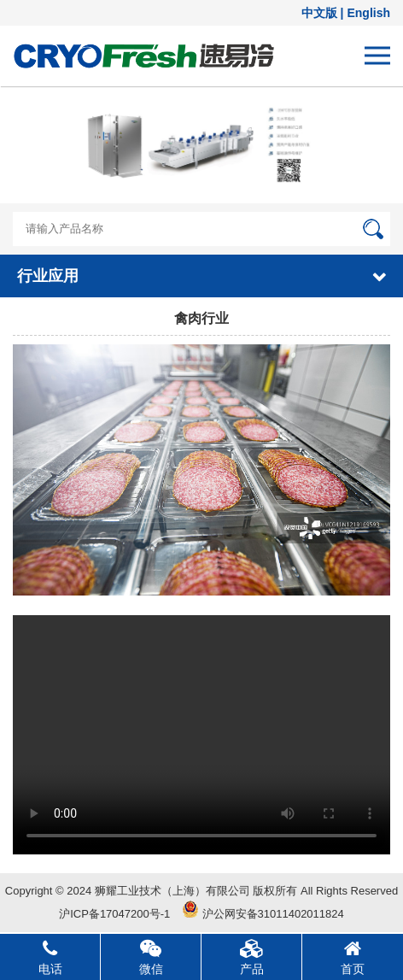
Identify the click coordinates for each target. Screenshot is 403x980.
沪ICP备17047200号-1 (114, 914)
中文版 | (324, 13)
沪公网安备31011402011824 (263, 914)
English (368, 13)
